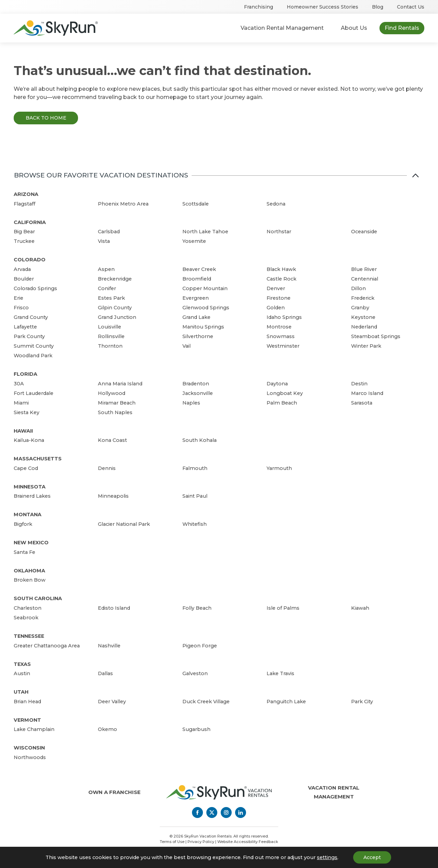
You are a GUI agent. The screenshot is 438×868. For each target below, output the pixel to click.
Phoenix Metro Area (123, 204)
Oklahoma (29, 571)
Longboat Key (285, 393)
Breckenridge (115, 279)
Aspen (106, 269)
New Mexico (31, 543)
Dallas (105, 673)
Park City (362, 702)
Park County (29, 336)
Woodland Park (33, 356)
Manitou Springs (203, 327)
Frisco (21, 308)
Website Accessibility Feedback (248, 842)
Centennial (365, 279)
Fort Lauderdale (34, 393)
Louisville (109, 327)
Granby (360, 308)
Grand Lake (196, 317)
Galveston (195, 673)
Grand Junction (117, 317)
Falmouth (195, 468)
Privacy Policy (201, 842)
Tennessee (29, 636)
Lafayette (25, 327)
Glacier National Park (124, 524)
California (30, 222)
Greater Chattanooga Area (47, 646)
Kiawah (360, 608)
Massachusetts (38, 459)
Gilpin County (115, 308)
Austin (22, 673)
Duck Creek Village (206, 702)
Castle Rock (281, 279)
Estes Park (111, 298)
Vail (186, 346)
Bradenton (196, 384)
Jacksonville (198, 393)
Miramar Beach (117, 403)
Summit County (34, 346)
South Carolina (38, 598)
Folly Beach (197, 608)
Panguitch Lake (286, 702)
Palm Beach (282, 403)
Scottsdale (196, 204)
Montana (28, 514)
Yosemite (194, 241)
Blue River (364, 269)
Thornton (110, 346)
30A (19, 384)
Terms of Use (172, 842)
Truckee (24, 241)
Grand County (31, 317)
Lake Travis (280, 673)
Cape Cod (26, 468)
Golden (276, 308)
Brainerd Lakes (32, 496)
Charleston (28, 608)
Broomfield (197, 279)
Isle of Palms (283, 608)
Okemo (107, 729)
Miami (21, 403)
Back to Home (46, 118)
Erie (18, 298)
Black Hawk (281, 269)
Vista (104, 241)
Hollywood (112, 393)
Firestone (279, 298)
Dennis (107, 468)
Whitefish (195, 524)
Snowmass (281, 336)
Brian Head (27, 702)
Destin (359, 384)
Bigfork (23, 524)
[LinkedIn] (241, 813)
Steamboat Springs (376, 336)
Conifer (107, 288)
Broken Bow (30, 580)
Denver (276, 288)
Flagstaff (24, 204)
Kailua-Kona (29, 440)
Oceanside (364, 232)
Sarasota (362, 403)
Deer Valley (112, 702)
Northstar (279, 232)
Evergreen (196, 298)
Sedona (276, 204)
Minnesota (30, 487)
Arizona (26, 194)
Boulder (24, 279)
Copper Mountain (205, 288)
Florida (25, 374)
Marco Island (367, 393)
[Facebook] (197, 813)
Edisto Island (114, 608)
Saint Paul (195, 496)
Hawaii (23, 431)
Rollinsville (111, 336)
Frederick (363, 298)
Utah (21, 692)
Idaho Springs (284, 317)
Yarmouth (279, 468)
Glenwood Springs (206, 308)
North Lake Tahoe (205, 232)
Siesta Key (27, 412)
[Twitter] (212, 813)
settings (327, 857)
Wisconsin (29, 748)
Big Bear (24, 232)
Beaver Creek (199, 269)
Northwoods (30, 757)
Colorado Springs (35, 288)
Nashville (109, 646)
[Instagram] (226, 813)
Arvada (22, 269)
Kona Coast (112, 440)
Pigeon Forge (200, 646)
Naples (191, 403)
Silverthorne (198, 336)
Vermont (27, 720)
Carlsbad (109, 232)
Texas (22, 664)
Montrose (279, 327)
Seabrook (26, 618)
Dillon (358, 288)
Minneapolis (113, 496)
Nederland (364, 327)
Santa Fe (24, 552)
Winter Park (366, 346)
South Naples (115, 412)
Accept (372, 857)
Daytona (277, 384)
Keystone (363, 317)
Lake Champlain (34, 729)
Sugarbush (196, 729)
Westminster (283, 346)
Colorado (30, 260)
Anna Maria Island (120, 384)
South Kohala (199, 440)
